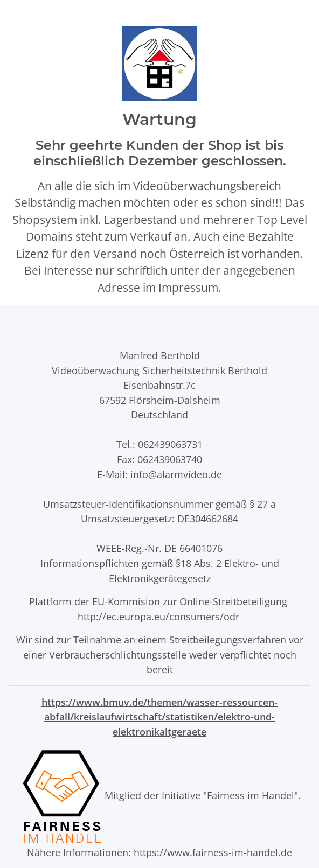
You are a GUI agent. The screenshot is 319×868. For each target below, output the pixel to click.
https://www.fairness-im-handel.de (213, 852)
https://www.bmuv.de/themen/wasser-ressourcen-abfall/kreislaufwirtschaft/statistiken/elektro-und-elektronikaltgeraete (159, 717)
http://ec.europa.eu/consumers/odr (158, 616)
